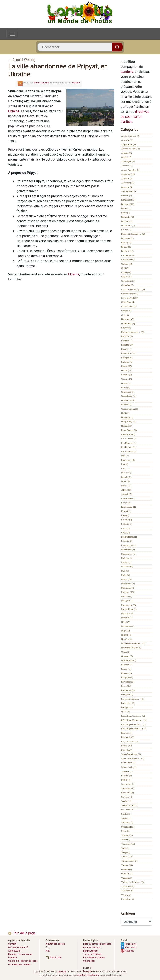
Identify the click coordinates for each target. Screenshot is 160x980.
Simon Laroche (41, 83)
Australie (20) (128, 183)
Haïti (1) (125, 413)
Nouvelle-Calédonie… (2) (133, 643)
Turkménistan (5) (129, 861)
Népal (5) (126, 622)
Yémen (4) (126, 895)
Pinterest (127, 951)
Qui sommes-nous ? (18, 947)
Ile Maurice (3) (128, 434)
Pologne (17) (127, 694)
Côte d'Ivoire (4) (129, 306)
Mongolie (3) (127, 601)
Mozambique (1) (129, 609)
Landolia (127, 72)
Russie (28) (126, 746)
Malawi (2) (126, 562)
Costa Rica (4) (128, 302)
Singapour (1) (128, 788)
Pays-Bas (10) (128, 682)
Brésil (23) (126, 242)
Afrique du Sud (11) (131, 149)
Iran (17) (125, 468)
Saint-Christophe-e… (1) (133, 758)
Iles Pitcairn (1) (128, 447)
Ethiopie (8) (127, 358)
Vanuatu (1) (127, 878)
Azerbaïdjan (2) (128, 191)
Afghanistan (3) (128, 144)
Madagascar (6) (128, 554)
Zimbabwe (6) (128, 899)
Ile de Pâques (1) (129, 430)
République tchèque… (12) (134, 728)
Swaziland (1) (128, 827)
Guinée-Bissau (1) (130, 409)
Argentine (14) (128, 174)
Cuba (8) (125, 315)
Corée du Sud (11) (130, 298)
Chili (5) (125, 268)
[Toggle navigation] (12, 34)
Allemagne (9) (128, 161)
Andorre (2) (127, 166)
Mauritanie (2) (128, 588)
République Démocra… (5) (134, 720)
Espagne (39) (127, 345)
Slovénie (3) (127, 797)
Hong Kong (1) (128, 421)
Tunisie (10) (127, 856)
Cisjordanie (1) (128, 281)
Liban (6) (126, 528)
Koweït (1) (126, 511)
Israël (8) (125, 481)
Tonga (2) (126, 852)
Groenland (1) (128, 392)
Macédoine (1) (128, 549)
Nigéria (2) (126, 635)
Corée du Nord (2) (130, 294)
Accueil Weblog (24, 60)
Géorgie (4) (127, 379)
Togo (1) (125, 848)
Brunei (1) (126, 247)
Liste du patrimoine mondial (97, 944)
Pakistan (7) (127, 665)
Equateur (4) (127, 336)
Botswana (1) (127, 238)
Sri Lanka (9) (127, 810)
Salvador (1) (127, 771)
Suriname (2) (127, 822)
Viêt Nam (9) (127, 891)
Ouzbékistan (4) (129, 660)
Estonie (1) (126, 349)
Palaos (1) (126, 669)
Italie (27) (126, 486)
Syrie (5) (125, 831)
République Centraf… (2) (133, 716)
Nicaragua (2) (128, 626)
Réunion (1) (127, 733)
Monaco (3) (127, 596)
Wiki (48, 951)
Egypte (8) (126, 328)
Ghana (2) (126, 383)
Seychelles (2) (128, 784)
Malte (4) (126, 575)
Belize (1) (126, 208)
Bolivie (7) (126, 230)
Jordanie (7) (127, 494)
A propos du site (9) (130, 136)
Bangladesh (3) (128, 200)
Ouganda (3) (127, 656)
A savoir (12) (127, 140)
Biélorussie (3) (128, 225)
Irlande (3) (126, 473)
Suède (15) (126, 814)
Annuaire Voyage (92, 947)
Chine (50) (126, 272)
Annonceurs (14, 951)
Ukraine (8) (127, 869)
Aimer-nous (128, 947)
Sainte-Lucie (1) (129, 767)
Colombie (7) (127, 285)
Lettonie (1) (127, 524)
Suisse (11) (126, 818)
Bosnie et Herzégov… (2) (133, 234)
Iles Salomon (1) (129, 451)
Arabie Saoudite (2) (130, 170)
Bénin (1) (126, 213)
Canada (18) (127, 264)
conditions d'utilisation (88, 975)
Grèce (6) (126, 387)
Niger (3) (126, 631)
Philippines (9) (128, 690)
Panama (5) (126, 673)
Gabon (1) (126, 370)
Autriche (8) (127, 187)
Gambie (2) (126, 375)
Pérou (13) (126, 686)
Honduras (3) (127, 417)
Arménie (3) (127, 178)
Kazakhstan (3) (128, 498)
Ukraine (76, 83)
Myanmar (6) (127, 613)
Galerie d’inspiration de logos (23, 961)
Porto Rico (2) (128, 703)
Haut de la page (22, 933)
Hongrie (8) (127, 426)
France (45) (127, 366)
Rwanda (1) (127, 750)
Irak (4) (125, 464)
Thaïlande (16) (128, 844)
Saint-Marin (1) (128, 763)
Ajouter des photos (55, 944)
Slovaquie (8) (127, 793)
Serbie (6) (126, 780)
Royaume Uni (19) (130, 741)
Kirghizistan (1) (129, 507)
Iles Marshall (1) (129, 443)
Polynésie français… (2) (132, 699)
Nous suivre (129, 944)
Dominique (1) (128, 323)
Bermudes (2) (127, 217)
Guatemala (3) (128, 400)
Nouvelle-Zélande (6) (131, 648)
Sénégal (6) (126, 776)
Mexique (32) (127, 592)
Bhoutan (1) (127, 221)
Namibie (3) (127, 618)
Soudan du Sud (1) (130, 805)
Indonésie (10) (128, 460)
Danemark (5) (128, 319)
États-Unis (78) (128, 353)
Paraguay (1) (127, 677)
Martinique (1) (128, 584)
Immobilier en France (94, 958)
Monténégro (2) (128, 605)
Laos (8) (125, 515)
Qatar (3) (125, 711)
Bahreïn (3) (126, 196)
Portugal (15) (127, 707)
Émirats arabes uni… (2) (132, 332)
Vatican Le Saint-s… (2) (132, 882)
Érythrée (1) (127, 341)
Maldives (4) (127, 566)
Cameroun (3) (128, 259)
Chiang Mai (89, 961)
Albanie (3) (126, 153)
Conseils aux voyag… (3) (133, 289)
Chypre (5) (126, 276)
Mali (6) (125, 571)
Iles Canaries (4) (129, 439)
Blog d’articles (90, 951)
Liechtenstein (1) (129, 537)
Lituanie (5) (127, 541)
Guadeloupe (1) (128, 396)
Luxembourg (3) (129, 545)
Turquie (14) (127, 865)
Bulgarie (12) (127, 251)
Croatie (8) (126, 311)
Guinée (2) (126, 404)
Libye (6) (126, 532)
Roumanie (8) (128, 737)
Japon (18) (126, 490)
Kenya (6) (126, 503)
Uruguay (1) (127, 873)
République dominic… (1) (133, 724)
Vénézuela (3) (128, 886)
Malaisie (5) (127, 558)
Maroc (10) (126, 579)
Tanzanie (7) (127, 835)
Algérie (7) (126, 157)
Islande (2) (126, 477)
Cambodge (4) (128, 255)
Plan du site (54, 958)
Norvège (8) (127, 639)
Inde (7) (125, 456)
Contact (12, 944)
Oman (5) (126, 652)
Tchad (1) (126, 839)
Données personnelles (19, 965)
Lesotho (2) (127, 520)
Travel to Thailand (92, 954)
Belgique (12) (128, 204)
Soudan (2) (126, 801)
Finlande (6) (127, 362)
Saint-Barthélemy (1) (131, 754)
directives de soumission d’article (135, 117)
